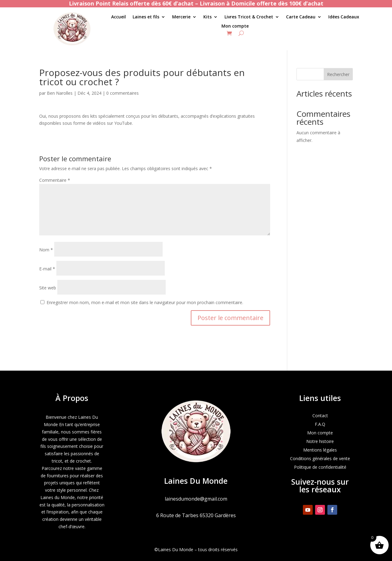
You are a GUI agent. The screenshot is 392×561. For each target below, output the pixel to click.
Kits (207, 17)
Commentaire (55, 180)
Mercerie (181, 17)
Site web (48, 288)
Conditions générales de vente (320, 458)
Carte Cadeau (301, 17)
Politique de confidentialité (320, 467)
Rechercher (338, 74)
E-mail (47, 269)
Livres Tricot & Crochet (249, 17)
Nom (46, 250)
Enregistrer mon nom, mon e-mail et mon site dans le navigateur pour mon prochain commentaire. (145, 302)
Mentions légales (320, 450)
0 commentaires (123, 93)
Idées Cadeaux (344, 17)
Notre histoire (320, 441)
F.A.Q (320, 424)
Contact (320, 416)
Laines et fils (146, 17)
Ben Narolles (60, 93)
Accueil (119, 17)
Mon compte (235, 26)
